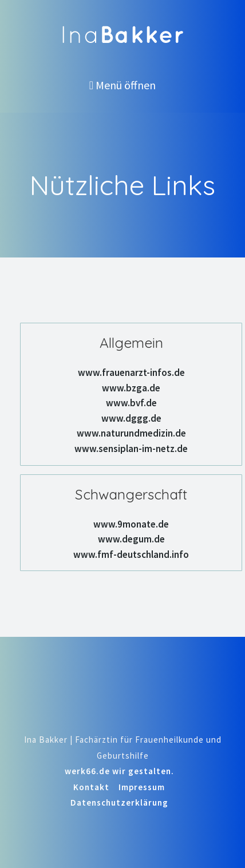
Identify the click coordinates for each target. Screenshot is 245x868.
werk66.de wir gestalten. (119, 771)
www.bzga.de (131, 388)
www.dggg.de (131, 418)
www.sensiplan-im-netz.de (131, 449)
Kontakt (91, 787)
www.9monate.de (131, 524)
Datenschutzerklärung (119, 802)
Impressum (142, 787)
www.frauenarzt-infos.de (131, 372)
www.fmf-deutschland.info (131, 554)
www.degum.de (131, 539)
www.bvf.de (131, 403)
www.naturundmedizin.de (131, 433)
